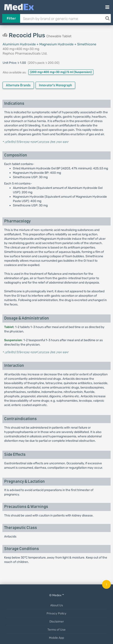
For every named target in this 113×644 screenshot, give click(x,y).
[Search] (107, 18)
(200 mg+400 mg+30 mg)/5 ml (61, 72)
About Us (57, 605)
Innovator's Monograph (55, 85)
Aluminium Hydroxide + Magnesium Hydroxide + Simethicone (49, 44)
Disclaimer (57, 621)
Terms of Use (56, 630)
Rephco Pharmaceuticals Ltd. (25, 53)
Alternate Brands (18, 85)
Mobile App (56, 638)
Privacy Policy (56, 613)
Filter (11, 18)
